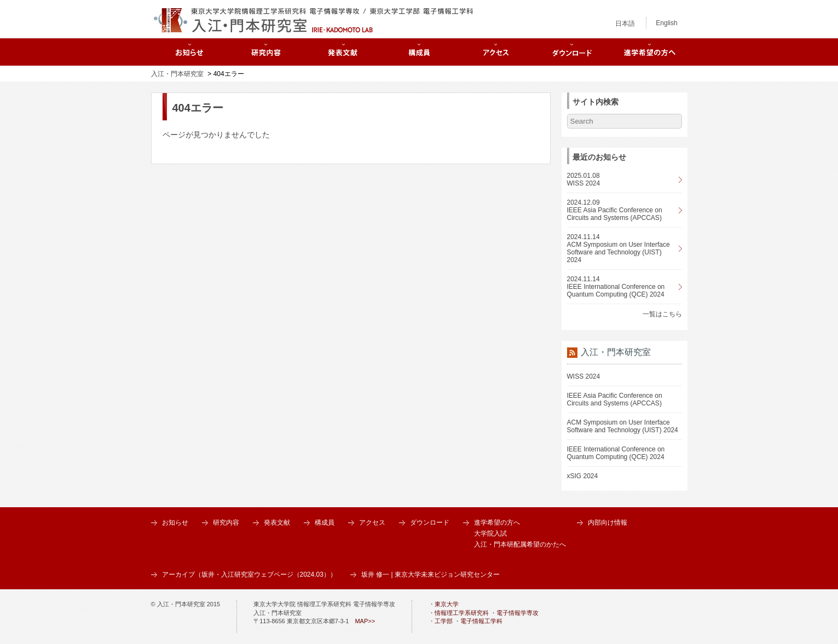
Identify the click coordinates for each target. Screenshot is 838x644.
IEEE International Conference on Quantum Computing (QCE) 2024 (616, 453)
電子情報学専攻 (518, 613)
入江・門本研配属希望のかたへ (520, 544)
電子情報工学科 (481, 621)
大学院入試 (490, 533)
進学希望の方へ (497, 523)
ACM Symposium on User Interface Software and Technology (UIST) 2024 (623, 426)
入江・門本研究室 (177, 74)
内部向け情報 (608, 523)
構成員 (325, 523)
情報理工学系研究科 (462, 613)
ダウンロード (430, 523)
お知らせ (175, 523)
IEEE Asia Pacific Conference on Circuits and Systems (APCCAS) (615, 399)
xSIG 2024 (583, 476)
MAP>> (365, 621)
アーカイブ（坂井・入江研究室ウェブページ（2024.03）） (249, 575)
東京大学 (447, 604)
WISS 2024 (584, 376)
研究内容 (226, 523)
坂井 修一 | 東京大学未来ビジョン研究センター (430, 575)
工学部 (444, 621)
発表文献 (277, 523)
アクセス (372, 523)
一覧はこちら (662, 314)
